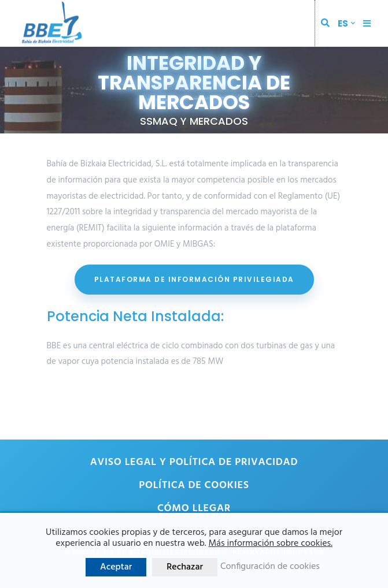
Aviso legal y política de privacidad (194, 462)
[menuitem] (346, 23)
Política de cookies (194, 485)
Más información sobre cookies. (270, 544)
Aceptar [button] (116, 567)
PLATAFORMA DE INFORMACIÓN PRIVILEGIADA (194, 279)
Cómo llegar (194, 509)
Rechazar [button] (185, 567)
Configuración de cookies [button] (270, 567)
